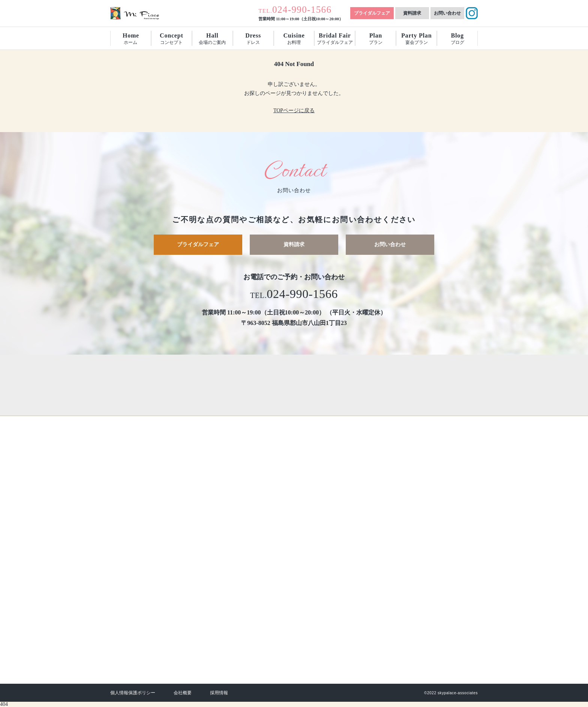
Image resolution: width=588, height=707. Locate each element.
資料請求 (412, 13)
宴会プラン (416, 39)
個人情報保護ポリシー (133, 693)
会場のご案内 (212, 39)
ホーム (131, 39)
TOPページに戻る (294, 111)
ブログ (457, 39)
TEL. (295, 11)
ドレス (253, 39)
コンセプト (171, 39)
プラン (376, 39)
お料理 (294, 39)
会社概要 (183, 693)
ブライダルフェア (372, 13)
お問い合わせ (447, 13)
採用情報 (219, 693)
